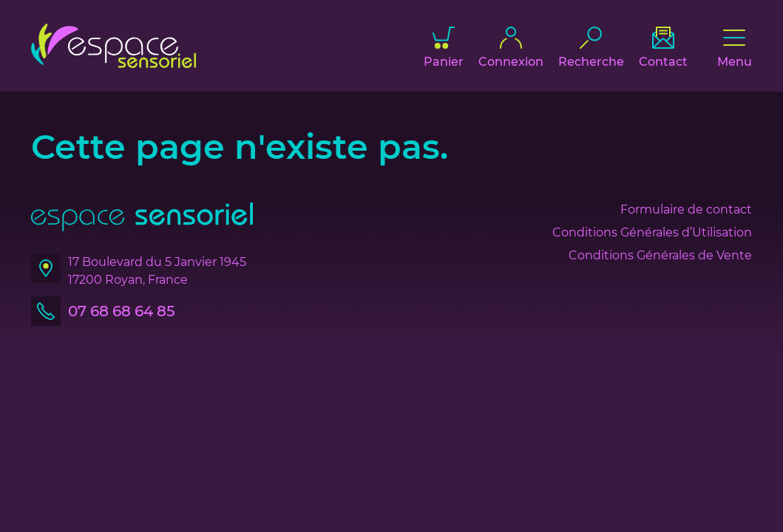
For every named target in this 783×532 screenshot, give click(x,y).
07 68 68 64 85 (121, 311)
